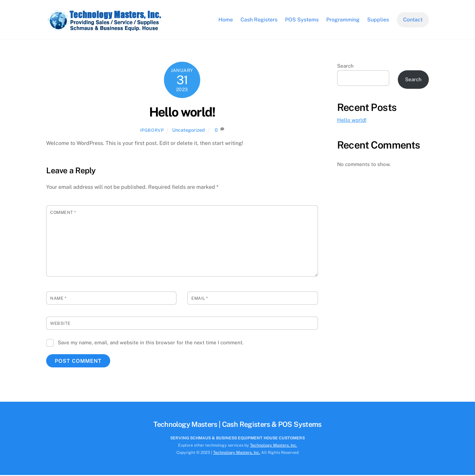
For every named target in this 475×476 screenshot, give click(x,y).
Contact (413, 20)
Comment (63, 213)
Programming (343, 20)
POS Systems (302, 20)
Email (200, 300)
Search (345, 67)
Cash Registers (259, 20)
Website (60, 325)
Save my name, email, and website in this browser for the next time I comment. (151, 343)
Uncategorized (189, 131)
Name (58, 300)
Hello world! (182, 113)
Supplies (378, 20)
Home (226, 20)
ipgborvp (152, 131)
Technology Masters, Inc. (274, 446)
